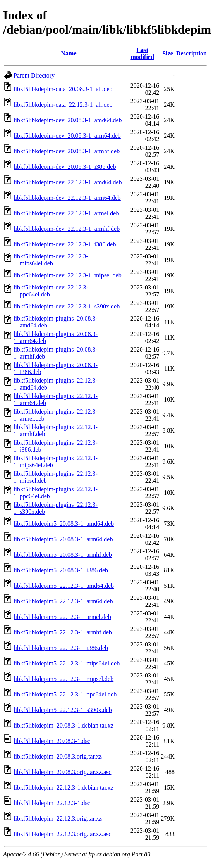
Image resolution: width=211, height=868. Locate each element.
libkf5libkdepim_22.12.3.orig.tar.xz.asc (62, 834)
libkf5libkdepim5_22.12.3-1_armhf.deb (63, 632)
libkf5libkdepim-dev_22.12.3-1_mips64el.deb (51, 260)
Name (69, 53)
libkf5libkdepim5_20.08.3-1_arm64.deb (63, 539)
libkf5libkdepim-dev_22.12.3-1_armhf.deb (67, 229)
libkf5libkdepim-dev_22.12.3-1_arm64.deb (67, 198)
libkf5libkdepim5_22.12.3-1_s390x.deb (63, 710)
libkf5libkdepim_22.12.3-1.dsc (52, 803)
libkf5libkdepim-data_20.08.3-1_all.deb (63, 89)
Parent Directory (34, 75)
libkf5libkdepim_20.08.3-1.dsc (52, 741)
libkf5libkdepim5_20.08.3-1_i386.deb (61, 570)
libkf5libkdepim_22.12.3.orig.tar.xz (58, 819)
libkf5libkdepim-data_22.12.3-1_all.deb (63, 105)
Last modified (142, 53)
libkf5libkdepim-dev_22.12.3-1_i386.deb (65, 244)
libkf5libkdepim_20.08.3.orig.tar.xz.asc (62, 772)
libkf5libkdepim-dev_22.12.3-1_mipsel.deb (68, 275)
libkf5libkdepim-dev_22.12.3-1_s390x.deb (67, 306)
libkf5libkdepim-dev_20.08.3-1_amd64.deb (68, 120)
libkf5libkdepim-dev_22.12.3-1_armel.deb (66, 213)
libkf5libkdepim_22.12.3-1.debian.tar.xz (63, 787)
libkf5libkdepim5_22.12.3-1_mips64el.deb (67, 663)
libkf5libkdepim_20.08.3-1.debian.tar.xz (63, 725)
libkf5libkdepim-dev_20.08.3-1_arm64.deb (67, 136)
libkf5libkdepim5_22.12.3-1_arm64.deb (63, 601)
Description (191, 53)
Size (168, 53)
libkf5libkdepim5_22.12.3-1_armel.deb (62, 617)
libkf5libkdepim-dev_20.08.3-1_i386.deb (65, 167)
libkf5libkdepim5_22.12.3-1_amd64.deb (64, 586)
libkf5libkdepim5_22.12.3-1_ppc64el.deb (65, 694)
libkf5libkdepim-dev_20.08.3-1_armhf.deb (67, 151)
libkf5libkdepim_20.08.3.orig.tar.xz (58, 756)
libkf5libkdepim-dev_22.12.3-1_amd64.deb (68, 182)
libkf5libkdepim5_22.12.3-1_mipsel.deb (63, 679)
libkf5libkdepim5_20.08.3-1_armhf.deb (63, 555)
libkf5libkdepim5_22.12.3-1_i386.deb (61, 648)
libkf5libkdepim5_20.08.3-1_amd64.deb (64, 524)
